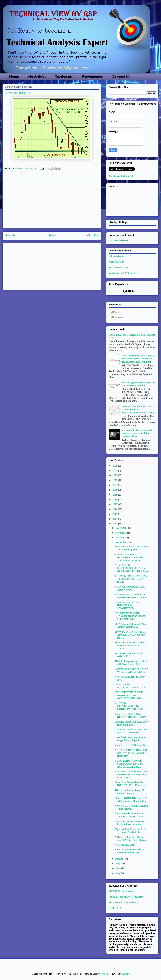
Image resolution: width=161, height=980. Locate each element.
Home (14, 77)
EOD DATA (115, 908)
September (121, 542)
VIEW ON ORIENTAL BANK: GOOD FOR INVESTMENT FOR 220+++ (132, 774)
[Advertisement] (52, 204)
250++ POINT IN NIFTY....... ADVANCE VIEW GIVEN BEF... (130, 635)
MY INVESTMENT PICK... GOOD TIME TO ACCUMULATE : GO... (130, 695)
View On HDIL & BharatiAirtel (132, 745)
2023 (115, 475)
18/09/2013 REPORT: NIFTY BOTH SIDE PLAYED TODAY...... (130, 645)
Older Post (93, 236)
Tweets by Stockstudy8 (121, 176)
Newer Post (11, 236)
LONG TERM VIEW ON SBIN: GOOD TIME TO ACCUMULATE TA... (129, 764)
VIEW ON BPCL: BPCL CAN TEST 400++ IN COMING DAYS (131, 579)
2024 (115, 470)
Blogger (125, 974)
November (121, 533)
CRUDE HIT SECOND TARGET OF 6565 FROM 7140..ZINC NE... (130, 616)
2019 (115, 495)
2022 (115, 480)
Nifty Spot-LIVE (117, 262)
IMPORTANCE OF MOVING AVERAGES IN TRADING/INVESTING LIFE (138, 409)
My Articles (37, 77)
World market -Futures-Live (124, 273)
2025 (115, 466)
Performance (92, 77)
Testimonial (64, 77)
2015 (115, 514)
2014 (115, 519)
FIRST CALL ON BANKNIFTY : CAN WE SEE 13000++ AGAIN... (129, 557)
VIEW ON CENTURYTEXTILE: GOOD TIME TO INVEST (130, 706)
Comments (118, 317)
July (118, 864)
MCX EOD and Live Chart (123, 891)
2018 (115, 499)
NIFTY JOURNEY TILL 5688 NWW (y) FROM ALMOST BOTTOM (131, 753)
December (121, 528)
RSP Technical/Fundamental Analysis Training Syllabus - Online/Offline (137, 433)
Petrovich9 (105, 974)
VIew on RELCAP (125, 845)
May (118, 873)
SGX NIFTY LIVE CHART (123, 902)
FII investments (117, 256)
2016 (115, 509)
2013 (115, 524)
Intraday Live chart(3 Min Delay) (126, 897)
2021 (115, 485)
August (120, 859)
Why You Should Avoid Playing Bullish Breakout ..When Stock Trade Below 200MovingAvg (138, 359)
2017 (115, 504)
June (118, 868)
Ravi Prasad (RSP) (119, 241)
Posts (115, 312)
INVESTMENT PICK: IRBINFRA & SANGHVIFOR (127, 605)
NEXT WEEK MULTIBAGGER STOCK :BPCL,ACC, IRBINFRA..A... (132, 568)
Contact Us (121, 77)
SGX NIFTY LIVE (119, 267)
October (120, 538)
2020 (115, 490)
